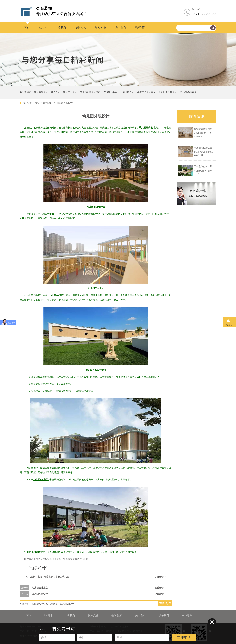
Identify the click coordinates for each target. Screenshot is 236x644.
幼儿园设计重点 (40, 588)
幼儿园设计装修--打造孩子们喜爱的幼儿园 (48, 577)
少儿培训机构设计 (168, 92)
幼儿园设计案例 (188, 92)
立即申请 (184, 637)
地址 (120, 637)
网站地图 (187, 615)
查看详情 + (160, 588)
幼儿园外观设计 (65, 103)
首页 (27, 27)
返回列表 (165, 603)
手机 (82, 637)
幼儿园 (43, 27)
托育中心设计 (70, 92)
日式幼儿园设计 (40, 594)
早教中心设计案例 (146, 92)
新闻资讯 (48, 103)
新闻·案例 (101, 27)
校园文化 (81, 27)
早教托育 (61, 27)
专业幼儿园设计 (112, 92)
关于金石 (121, 27)
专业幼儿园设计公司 (90, 92)
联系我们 (140, 27)
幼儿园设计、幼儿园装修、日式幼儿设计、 (54, 604)
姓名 (44, 637)
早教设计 (55, 92)
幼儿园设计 (128, 92)
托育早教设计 (41, 92)
